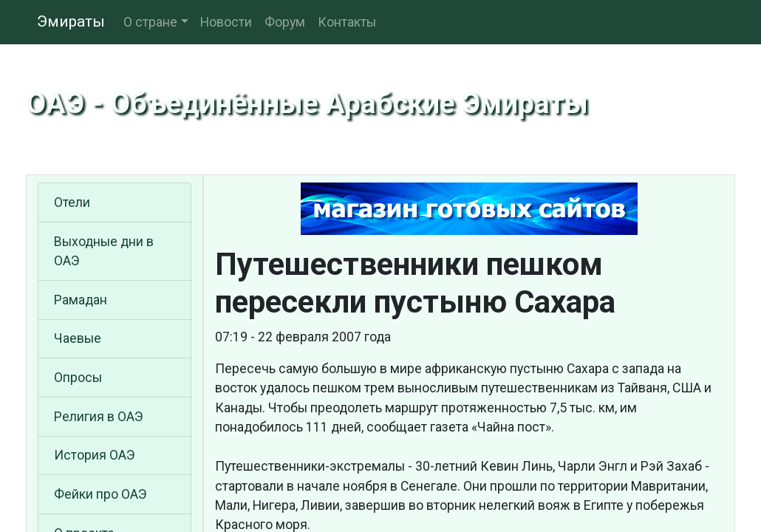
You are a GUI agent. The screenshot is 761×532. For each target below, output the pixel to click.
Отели (72, 202)
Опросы (78, 378)
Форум (285, 22)
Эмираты (71, 21)
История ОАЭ (95, 455)
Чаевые (78, 338)
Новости (226, 22)
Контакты (347, 22)
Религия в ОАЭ (99, 417)
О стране (150, 22)
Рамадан (81, 300)
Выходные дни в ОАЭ (104, 251)
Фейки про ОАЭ (100, 494)
